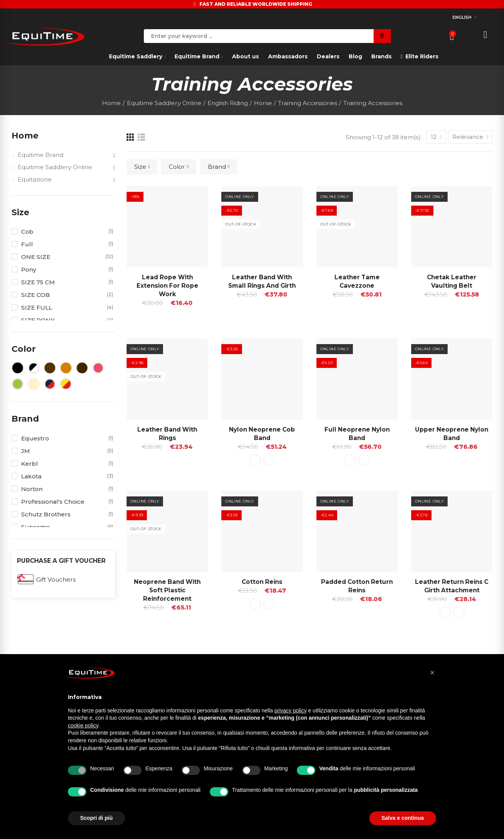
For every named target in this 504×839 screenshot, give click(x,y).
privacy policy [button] (291, 710)
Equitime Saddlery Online (55, 167)
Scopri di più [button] (96, 818)
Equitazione (35, 179)
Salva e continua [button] (403, 818)
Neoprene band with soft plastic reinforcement (167, 590)
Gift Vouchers (56, 579)
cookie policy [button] (83, 725)
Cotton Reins (262, 582)
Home (25, 136)
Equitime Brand (40, 155)
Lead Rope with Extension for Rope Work (167, 286)
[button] (432, 673)
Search (382, 36)
